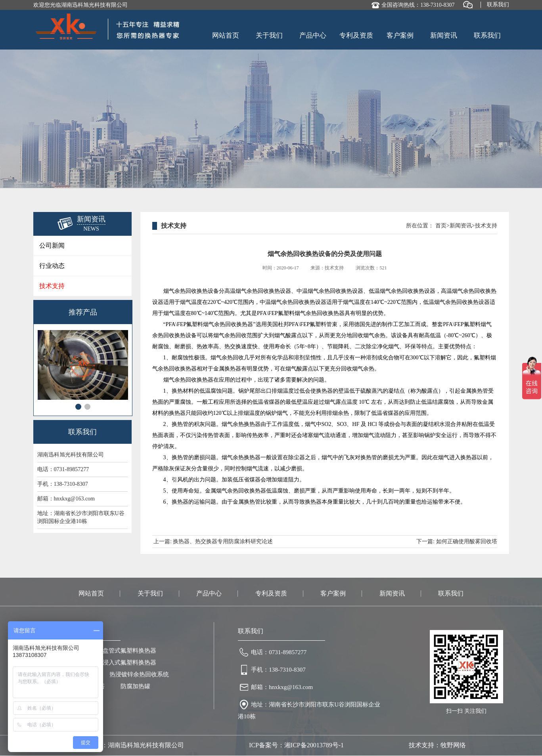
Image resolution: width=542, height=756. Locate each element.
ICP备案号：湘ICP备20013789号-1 (296, 745)
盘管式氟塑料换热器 (129, 651)
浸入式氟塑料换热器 (129, 662)
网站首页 (226, 35)
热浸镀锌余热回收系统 (139, 674)
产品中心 (313, 35)
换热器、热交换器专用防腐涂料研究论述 (223, 541)
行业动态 (52, 266)
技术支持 (52, 286)
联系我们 (498, 5)
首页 (441, 226)
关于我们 (269, 35)
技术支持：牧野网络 (437, 745)
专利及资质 (356, 35)
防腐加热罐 (135, 686)
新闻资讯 (444, 35)
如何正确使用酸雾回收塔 (467, 541)
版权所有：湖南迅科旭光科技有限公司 (130, 745)
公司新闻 (52, 245)
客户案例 (400, 35)
